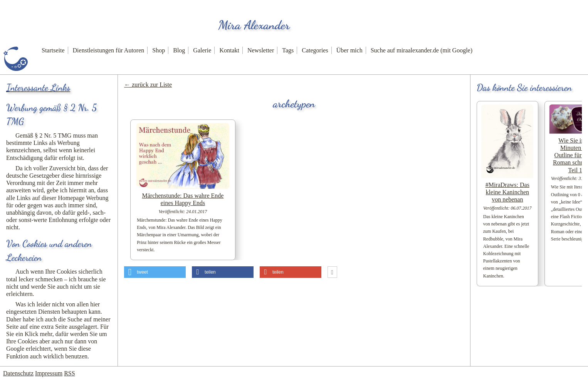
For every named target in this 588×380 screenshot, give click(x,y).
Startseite (53, 50)
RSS (69, 373)
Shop (159, 50)
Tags (288, 50)
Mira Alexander (254, 25)
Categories (315, 50)
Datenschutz (18, 373)
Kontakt (229, 50)
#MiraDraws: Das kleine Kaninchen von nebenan (507, 192)
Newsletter (261, 50)
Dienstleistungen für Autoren (109, 50)
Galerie (202, 50)
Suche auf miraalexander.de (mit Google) (422, 50)
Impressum (49, 373)
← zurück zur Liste (148, 85)
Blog (179, 50)
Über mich (349, 50)
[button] (155, 272)
